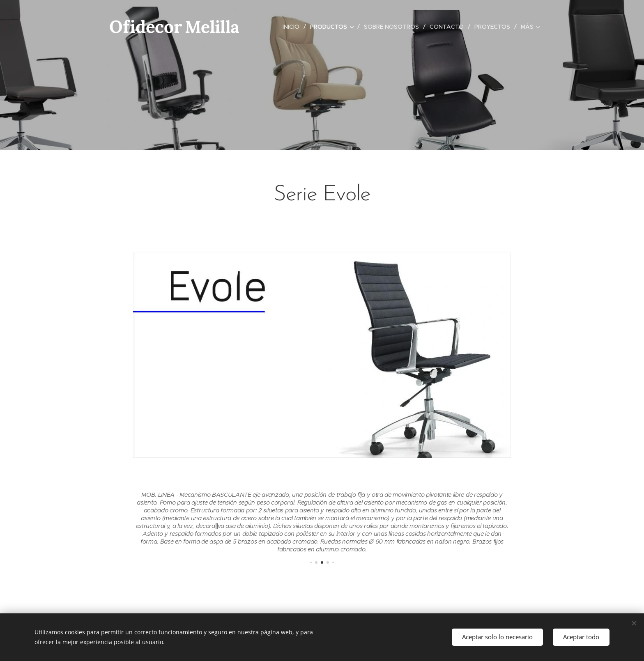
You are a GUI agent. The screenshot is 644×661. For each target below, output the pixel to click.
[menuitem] (293, 27)
